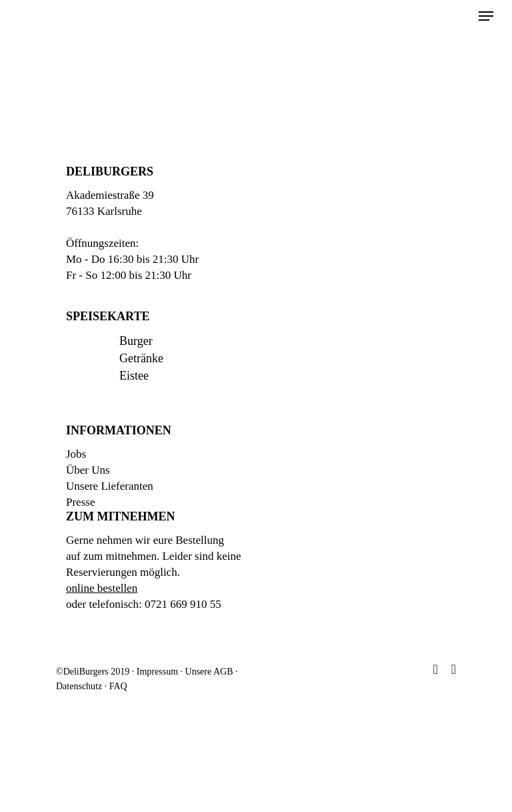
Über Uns (88, 470)
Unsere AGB (209, 672)
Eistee (134, 376)
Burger (136, 341)
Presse (80, 502)
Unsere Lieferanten (110, 486)
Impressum (157, 672)
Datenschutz (79, 686)
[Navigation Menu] (486, 16)
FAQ (118, 686)
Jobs (76, 454)
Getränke (141, 358)
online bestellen (102, 588)
